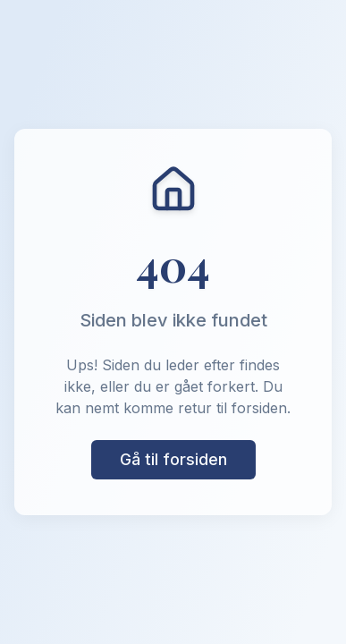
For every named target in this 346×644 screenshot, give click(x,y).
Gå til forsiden (173, 459)
